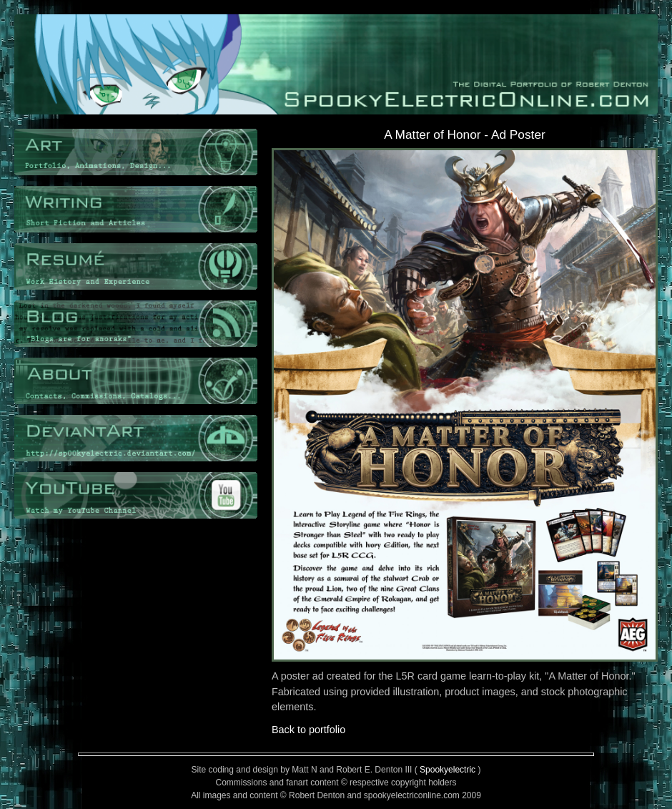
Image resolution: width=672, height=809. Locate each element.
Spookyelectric (448, 770)
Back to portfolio (308, 730)
